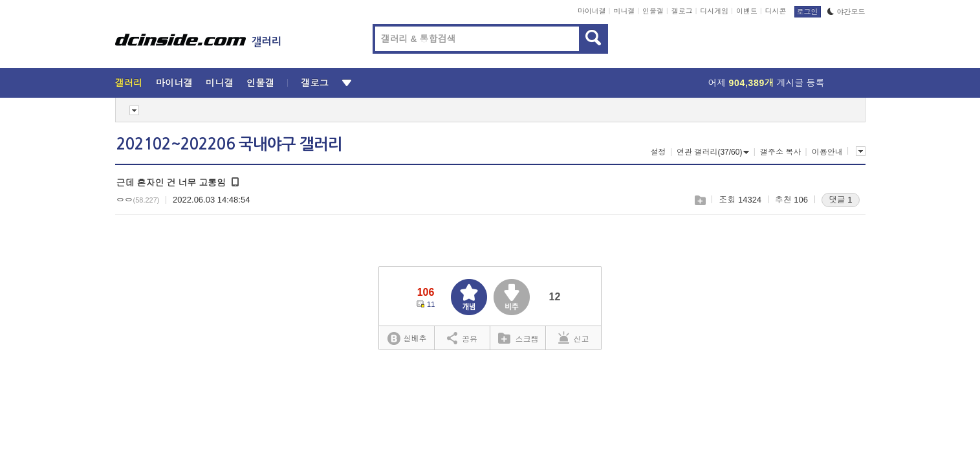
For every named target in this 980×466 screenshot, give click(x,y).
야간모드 (846, 12)
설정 (659, 152)
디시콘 (776, 11)
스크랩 (700, 200)
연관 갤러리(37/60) (713, 152)
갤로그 (682, 11)
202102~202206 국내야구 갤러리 (229, 144)
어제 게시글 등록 (767, 83)
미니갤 (624, 11)
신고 (574, 338)
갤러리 (129, 83)
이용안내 (827, 152)
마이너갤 (592, 11)
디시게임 (714, 11)
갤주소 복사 (780, 152)
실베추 (407, 339)
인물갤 (653, 11)
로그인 (808, 12)
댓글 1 (841, 200)
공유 (462, 338)
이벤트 (747, 11)
